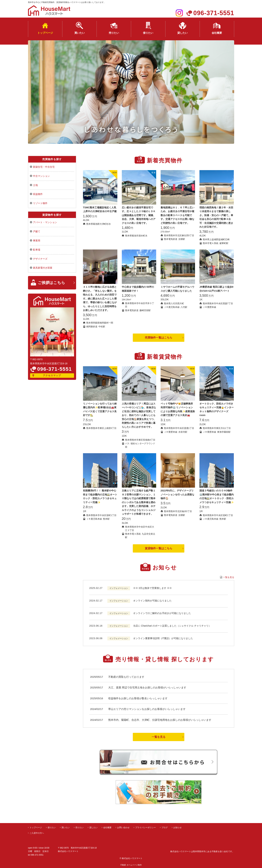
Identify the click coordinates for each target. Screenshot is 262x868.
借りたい (148, 33)
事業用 (37, 241)
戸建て (37, 231)
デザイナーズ (40, 259)
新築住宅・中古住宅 (44, 167)
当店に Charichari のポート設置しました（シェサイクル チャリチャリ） (172, 626)
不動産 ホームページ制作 (131, 865)
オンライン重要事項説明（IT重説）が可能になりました (163, 638)
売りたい (114, 33)
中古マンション (41, 176)
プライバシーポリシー (146, 828)
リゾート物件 (40, 203)
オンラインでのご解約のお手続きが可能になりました (162, 613)
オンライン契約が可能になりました (152, 601)
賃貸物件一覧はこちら (159, 548)
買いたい (80, 33)
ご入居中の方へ (37, 833)
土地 (35, 185)
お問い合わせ (123, 828)
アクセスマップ (52, 375)
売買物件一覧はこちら (159, 338)
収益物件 (38, 194)
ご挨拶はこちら (51, 283)
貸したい (182, 33)
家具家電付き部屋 (43, 268)
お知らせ (177, 828)
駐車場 (37, 250)
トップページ (45, 33)
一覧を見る (229, 577)
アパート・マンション (45, 222)
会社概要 (217, 33)
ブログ (165, 828)
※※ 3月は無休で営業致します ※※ (153, 588)
